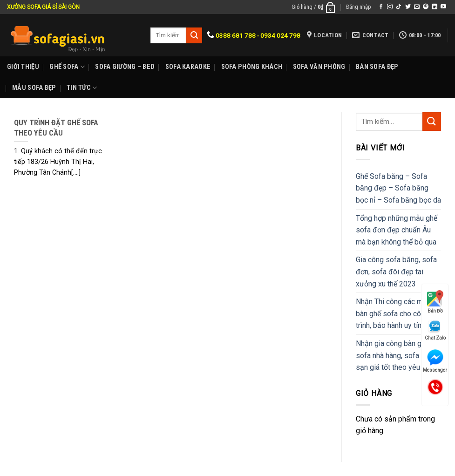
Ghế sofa (67, 67)
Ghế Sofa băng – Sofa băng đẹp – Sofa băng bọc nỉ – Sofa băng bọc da (398, 188)
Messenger (435, 361)
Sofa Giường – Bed (125, 67)
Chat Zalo (435, 330)
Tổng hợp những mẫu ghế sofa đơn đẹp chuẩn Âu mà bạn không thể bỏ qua (397, 230)
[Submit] (432, 121)
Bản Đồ (435, 302)
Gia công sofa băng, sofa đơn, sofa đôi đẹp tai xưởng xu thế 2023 (396, 272)
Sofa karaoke (188, 67)
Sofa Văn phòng (319, 67)
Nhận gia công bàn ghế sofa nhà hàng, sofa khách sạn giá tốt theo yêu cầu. (398, 355)
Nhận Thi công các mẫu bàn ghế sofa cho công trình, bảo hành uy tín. (393, 313)
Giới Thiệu (23, 67)
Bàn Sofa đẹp (377, 67)
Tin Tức (82, 88)
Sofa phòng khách (252, 67)
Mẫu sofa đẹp (34, 88)
